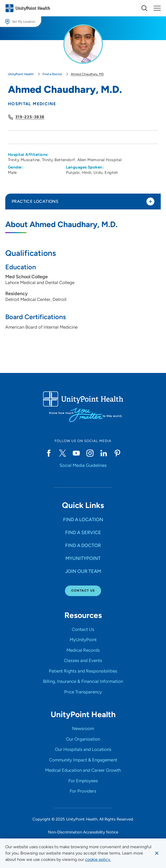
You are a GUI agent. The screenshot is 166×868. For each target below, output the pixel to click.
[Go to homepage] (28, 8)
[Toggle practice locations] (150, 202)
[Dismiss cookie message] (157, 853)
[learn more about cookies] (98, 860)
